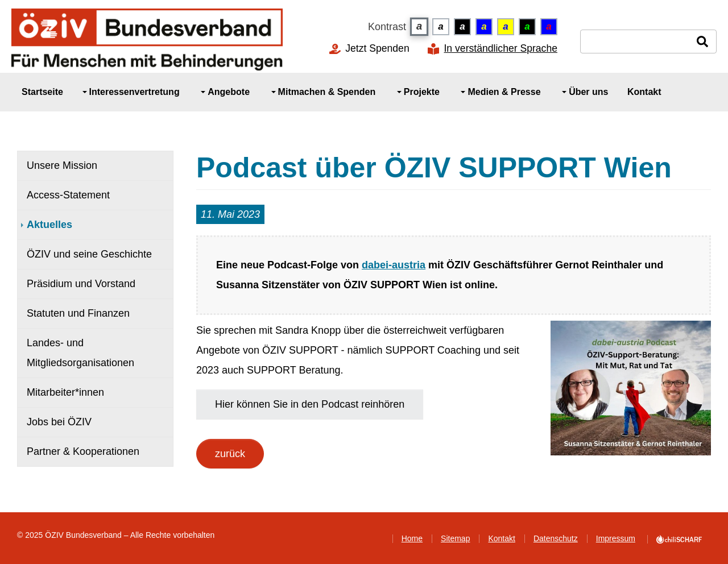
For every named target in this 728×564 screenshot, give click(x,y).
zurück (230, 454)
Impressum (616, 538)
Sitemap (455, 538)
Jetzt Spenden (377, 49)
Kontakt (501, 538)
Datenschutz (556, 538)
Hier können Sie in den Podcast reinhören (310, 404)
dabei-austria (394, 265)
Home (412, 538)
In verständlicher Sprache (500, 49)
